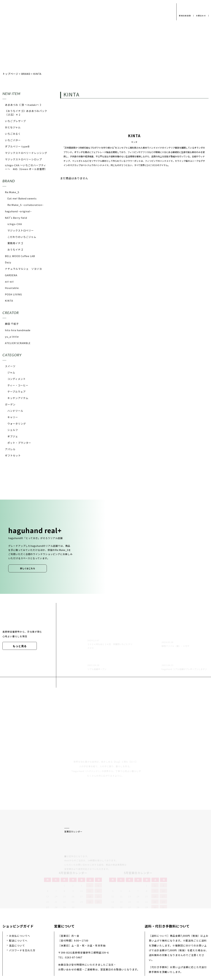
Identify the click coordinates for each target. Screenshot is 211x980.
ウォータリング (17, 424)
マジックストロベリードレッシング (26, 153)
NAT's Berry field (16, 218)
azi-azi (9, 281)
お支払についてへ (20, 901)
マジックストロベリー (21, 230)
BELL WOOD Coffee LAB (20, 256)
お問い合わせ (121, 954)
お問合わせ (201, 16)
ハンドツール (15, 411)
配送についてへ (18, 905)
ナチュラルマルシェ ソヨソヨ (23, 269)
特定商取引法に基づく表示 (152, 954)
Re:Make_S (12, 192)
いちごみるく (13, 134)
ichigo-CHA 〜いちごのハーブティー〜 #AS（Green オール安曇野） (26, 167)
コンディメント (17, 379)
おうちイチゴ (15, 250)
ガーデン (10, 404)
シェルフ (13, 430)
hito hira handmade (18, 330)
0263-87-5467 (74, 922)
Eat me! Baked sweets (22, 198)
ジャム (11, 372)
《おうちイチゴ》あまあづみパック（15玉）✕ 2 (26, 113)
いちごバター (13, 140)
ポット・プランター (19, 443)
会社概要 (82, 954)
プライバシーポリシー (56, 954)
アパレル (10, 449)
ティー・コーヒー (18, 385)
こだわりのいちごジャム (22, 237)
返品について (17, 910)
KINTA (9, 301)
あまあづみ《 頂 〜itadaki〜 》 (24, 105)
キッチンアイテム (18, 398)
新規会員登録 (184, 16)
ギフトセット (13, 455)
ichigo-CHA (15, 224)
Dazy (8, 262)
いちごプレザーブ (15, 121)
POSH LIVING (13, 294)
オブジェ (13, 436)
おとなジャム (13, 127)
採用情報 (100, 954)
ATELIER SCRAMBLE (18, 343)
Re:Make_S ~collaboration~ (25, 205)
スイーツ (10, 366)
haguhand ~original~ (18, 211)
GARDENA (11, 275)
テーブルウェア (17, 392)
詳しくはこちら (28, 568)
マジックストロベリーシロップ (23, 159)
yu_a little (12, 337)
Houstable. (12, 288)
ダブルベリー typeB (17, 146)
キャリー (13, 417)
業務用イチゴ (15, 243)
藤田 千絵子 (12, 324)
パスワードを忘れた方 (22, 915)
